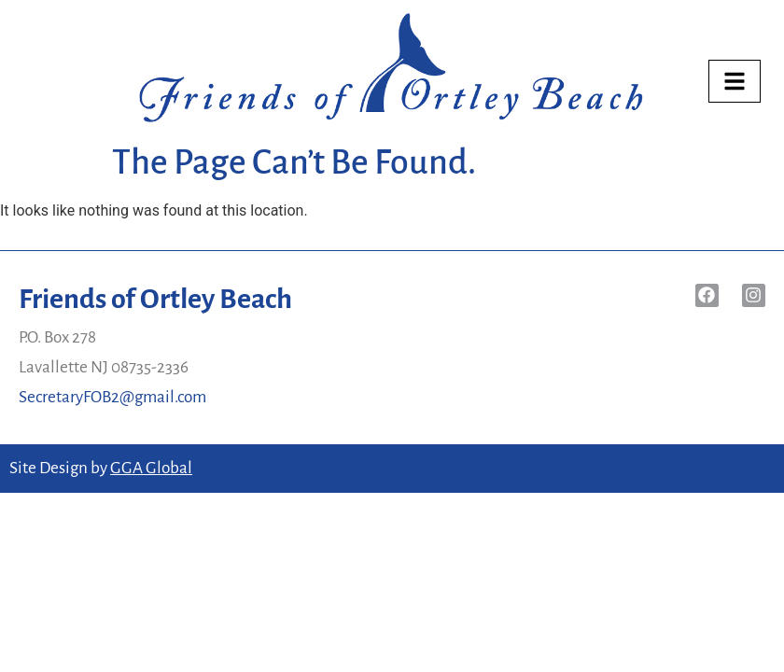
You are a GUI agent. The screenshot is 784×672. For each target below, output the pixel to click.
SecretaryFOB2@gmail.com (112, 397)
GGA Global (151, 468)
